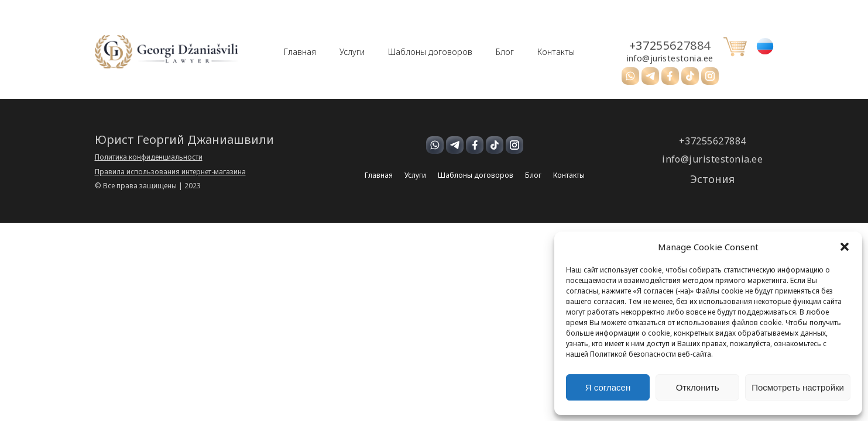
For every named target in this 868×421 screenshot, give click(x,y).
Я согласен (608, 387)
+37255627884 (670, 46)
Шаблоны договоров (430, 52)
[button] (845, 247)
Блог (505, 52)
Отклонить (698, 387)
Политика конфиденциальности (149, 157)
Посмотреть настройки (798, 387)
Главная (300, 52)
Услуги (352, 52)
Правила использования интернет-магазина (170, 172)
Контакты (556, 52)
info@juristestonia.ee (670, 58)
